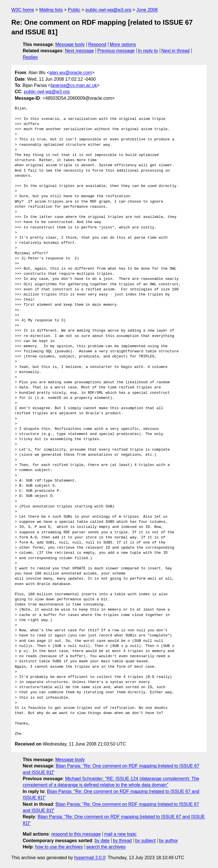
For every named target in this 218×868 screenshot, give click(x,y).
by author (168, 841)
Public (74, 10)
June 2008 (147, 10)
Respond (97, 44)
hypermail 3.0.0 (90, 858)
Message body (70, 44)
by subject (145, 841)
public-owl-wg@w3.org (108, 10)
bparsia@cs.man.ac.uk (74, 85)
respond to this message (76, 834)
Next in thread (175, 51)
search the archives (106, 847)
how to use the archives (59, 847)
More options (123, 44)
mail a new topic (120, 834)
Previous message (116, 51)
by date (102, 841)
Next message (79, 51)
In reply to (148, 51)
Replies (30, 57)
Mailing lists (51, 10)
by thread (122, 841)
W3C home (23, 10)
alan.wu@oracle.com (71, 73)
